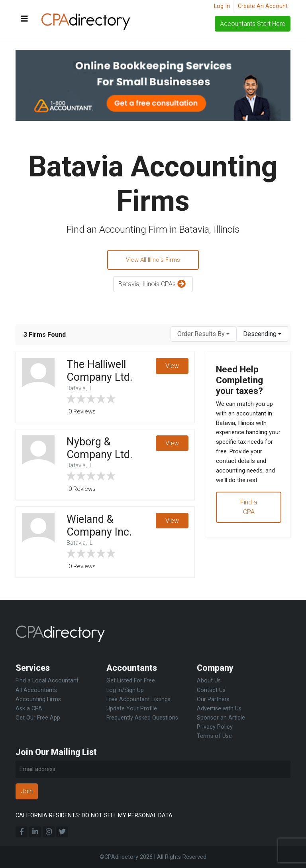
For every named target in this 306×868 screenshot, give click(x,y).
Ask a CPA (29, 709)
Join (27, 791)
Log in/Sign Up (125, 690)
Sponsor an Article (221, 718)
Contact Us (211, 690)
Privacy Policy (215, 727)
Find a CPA (249, 527)
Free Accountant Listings (138, 699)
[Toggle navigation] (24, 19)
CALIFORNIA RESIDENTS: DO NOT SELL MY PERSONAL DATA (94, 816)
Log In (222, 6)
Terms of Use (214, 736)
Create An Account (263, 6)
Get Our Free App (38, 718)
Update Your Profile (132, 709)
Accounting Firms (38, 699)
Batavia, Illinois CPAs (153, 286)
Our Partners (213, 699)
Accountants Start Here (253, 24)
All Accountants (36, 690)
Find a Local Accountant (47, 681)
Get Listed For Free (131, 681)
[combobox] (203, 335)
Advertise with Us (219, 709)
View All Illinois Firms (153, 260)
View (172, 367)
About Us (209, 681)
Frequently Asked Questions (142, 718)
